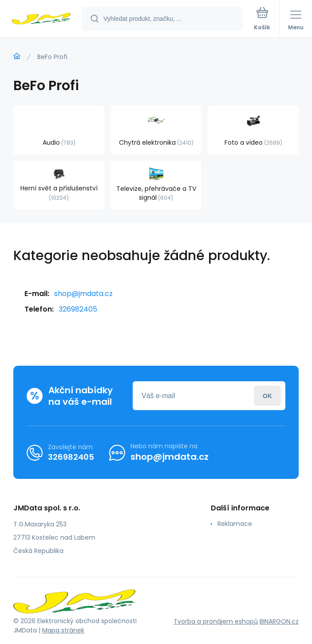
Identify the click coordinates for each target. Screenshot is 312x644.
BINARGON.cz (279, 621)
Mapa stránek (63, 630)
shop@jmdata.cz (83, 294)
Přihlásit (267, 396)
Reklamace (235, 524)
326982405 (78, 309)
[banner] (41, 19)
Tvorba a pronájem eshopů (216, 621)
